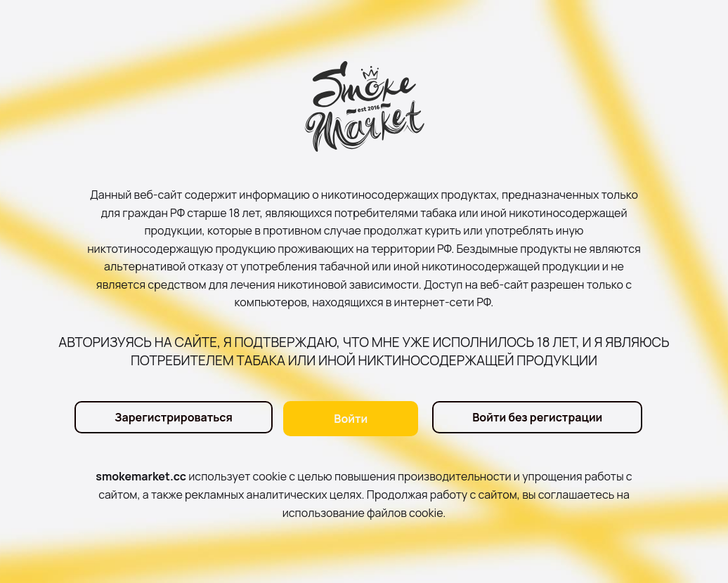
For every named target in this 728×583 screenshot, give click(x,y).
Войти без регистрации (537, 419)
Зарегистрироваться (171, 419)
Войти (351, 419)
